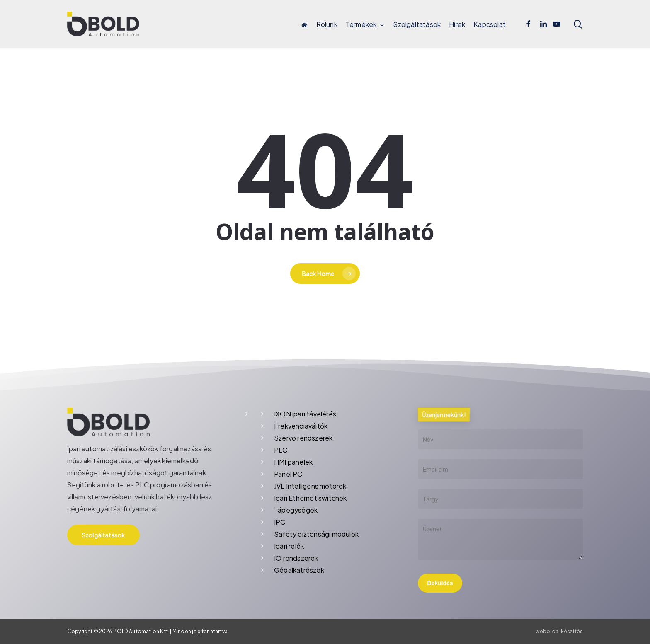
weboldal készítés (559, 631)
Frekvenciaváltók (301, 426)
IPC (280, 522)
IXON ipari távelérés (305, 414)
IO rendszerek (296, 558)
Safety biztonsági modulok (316, 534)
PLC (281, 450)
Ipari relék (289, 546)
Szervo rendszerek (303, 438)
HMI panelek (293, 462)
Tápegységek (296, 510)
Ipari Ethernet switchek (310, 498)
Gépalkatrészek (299, 570)
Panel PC (288, 474)
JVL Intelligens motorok (310, 486)
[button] (103, 535)
